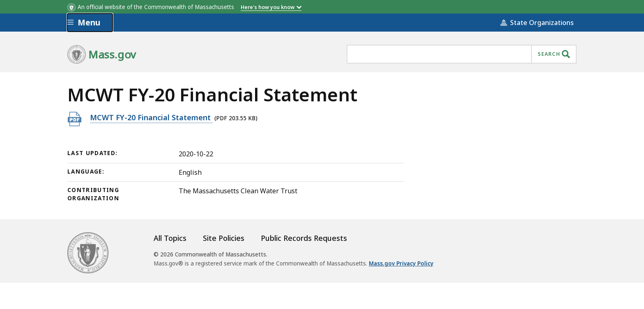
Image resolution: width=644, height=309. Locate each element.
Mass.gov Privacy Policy (401, 263)
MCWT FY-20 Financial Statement (151, 117)
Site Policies (224, 238)
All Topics (170, 238)
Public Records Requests (304, 238)
